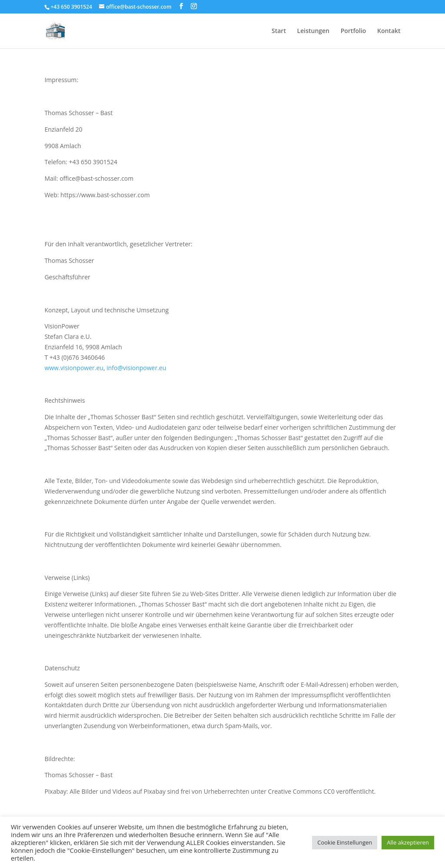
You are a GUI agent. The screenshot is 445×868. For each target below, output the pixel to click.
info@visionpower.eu (136, 368)
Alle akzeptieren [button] (408, 842)
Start (279, 31)
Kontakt (389, 31)
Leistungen (313, 31)
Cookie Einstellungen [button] (345, 842)
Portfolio (354, 31)
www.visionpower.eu (74, 368)
